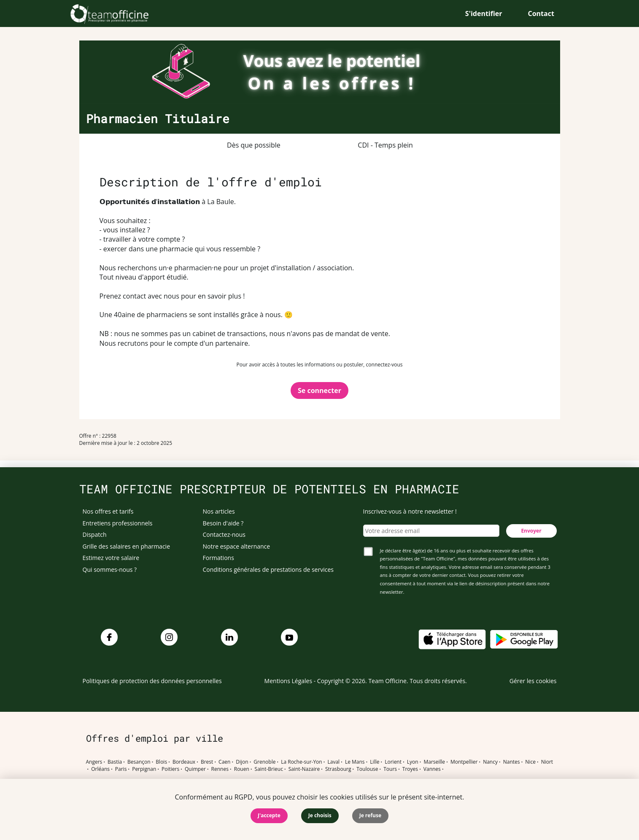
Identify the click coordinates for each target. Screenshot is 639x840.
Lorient (393, 762)
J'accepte (269, 815)
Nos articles (219, 511)
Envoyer (531, 531)
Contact (541, 13)
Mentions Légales (288, 681)
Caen (224, 762)
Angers (94, 762)
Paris (121, 769)
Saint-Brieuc (269, 769)
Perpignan (144, 769)
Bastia (115, 762)
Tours (390, 769)
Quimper (195, 769)
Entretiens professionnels (118, 523)
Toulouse (367, 769)
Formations (218, 558)
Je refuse (370, 815)
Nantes (512, 762)
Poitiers (170, 769)
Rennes (220, 769)
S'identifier (484, 13)
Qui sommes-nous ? (110, 569)
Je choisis (320, 815)
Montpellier (464, 762)
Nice (530, 762)
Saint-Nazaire (304, 769)
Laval (333, 762)
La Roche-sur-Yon (302, 762)
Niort (547, 762)
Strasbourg (338, 769)
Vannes (432, 769)
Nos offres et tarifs (108, 511)
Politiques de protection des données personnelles (152, 681)
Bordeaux (184, 762)
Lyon (413, 762)
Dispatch (95, 534)
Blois (161, 762)
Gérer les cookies (533, 681)
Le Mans (355, 762)
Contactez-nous (224, 534)
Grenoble (264, 762)
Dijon (242, 762)
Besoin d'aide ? (223, 523)
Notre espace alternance (237, 546)
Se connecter (319, 390)
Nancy (490, 762)
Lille (375, 762)
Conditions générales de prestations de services (268, 569)
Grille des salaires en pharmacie (127, 546)
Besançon (139, 762)
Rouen (242, 769)
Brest (207, 762)
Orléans (100, 769)
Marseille (434, 762)
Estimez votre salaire (111, 558)
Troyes (410, 769)
